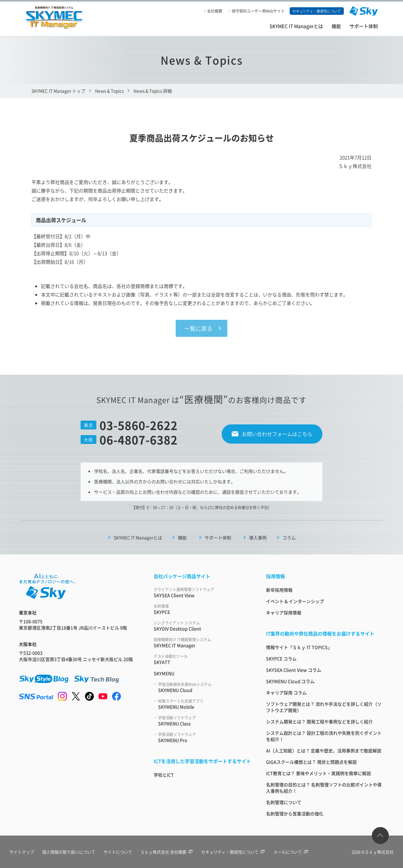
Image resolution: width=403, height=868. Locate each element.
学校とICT (164, 775)
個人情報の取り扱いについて (69, 852)
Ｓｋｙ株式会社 (379, 852)
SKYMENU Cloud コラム (290, 681)
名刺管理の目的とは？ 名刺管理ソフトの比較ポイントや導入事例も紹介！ (324, 788)
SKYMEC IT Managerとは (296, 26)
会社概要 (215, 11)
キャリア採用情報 (284, 612)
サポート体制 (364, 26)
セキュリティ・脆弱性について (233, 852)
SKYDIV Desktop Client (202, 626)
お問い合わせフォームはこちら (277, 434)
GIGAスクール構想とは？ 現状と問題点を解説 (311, 762)
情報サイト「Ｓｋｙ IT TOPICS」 (299, 647)
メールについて (291, 852)
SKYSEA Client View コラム (294, 670)
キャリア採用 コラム (286, 693)
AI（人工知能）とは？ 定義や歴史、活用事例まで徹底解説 (324, 750)
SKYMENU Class (204, 721)
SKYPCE (202, 609)
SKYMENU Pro (204, 737)
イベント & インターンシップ (295, 601)
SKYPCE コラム (281, 658)
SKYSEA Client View (202, 592)
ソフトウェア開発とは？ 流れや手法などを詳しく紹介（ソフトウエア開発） (324, 707)
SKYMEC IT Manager (202, 643)
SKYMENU (164, 673)
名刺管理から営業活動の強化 (295, 813)
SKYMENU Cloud (204, 687)
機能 (336, 26)
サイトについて (118, 852)
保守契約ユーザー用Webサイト (258, 11)
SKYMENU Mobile (204, 704)
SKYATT (202, 659)
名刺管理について (284, 802)
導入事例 (258, 537)
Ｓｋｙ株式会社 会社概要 (167, 852)
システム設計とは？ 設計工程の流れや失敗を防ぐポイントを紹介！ (324, 736)
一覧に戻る (198, 328)
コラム (289, 537)
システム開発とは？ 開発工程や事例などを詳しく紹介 (319, 721)
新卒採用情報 (279, 590)
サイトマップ (22, 852)
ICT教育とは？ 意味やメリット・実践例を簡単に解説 (318, 773)
